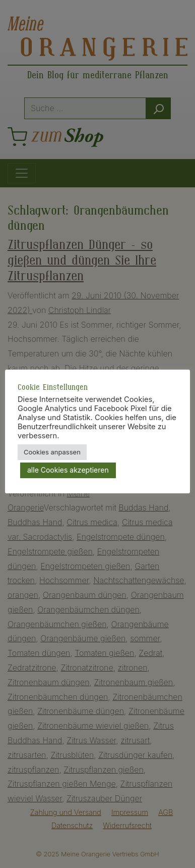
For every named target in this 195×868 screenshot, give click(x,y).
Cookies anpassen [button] (52, 452)
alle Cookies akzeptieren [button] (68, 470)
